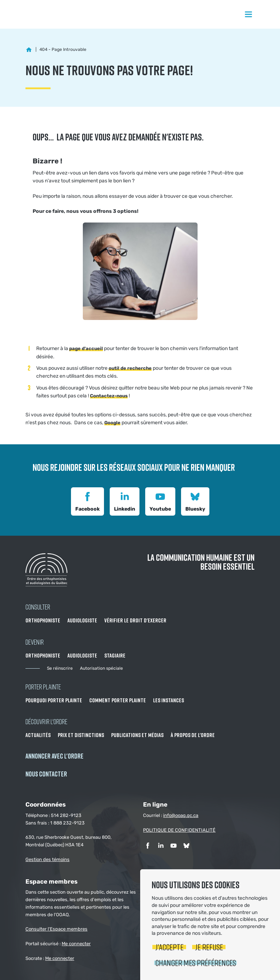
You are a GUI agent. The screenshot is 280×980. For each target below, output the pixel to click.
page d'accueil (86, 348)
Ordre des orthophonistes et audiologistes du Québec (47, 14)
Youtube (160, 501)
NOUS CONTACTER (46, 774)
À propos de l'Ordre (193, 735)
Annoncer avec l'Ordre (54, 756)
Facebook (87, 501)
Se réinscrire (60, 668)
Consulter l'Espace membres (56, 929)
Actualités (38, 735)
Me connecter (76, 944)
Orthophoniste (43, 620)
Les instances (169, 700)
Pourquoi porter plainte (54, 700)
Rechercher (267, 14)
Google (112, 423)
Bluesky (195, 501)
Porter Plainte (43, 687)
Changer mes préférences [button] (196, 963)
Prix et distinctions (81, 735)
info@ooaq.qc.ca (181, 815)
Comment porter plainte (118, 700)
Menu (248, 14)
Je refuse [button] (209, 947)
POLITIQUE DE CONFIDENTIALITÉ (179, 830)
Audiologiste (82, 620)
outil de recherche (130, 368)
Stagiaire (115, 655)
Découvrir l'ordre (46, 721)
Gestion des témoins (48, 859)
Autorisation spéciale (101, 668)
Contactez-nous (109, 396)
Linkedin (125, 501)
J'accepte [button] (169, 947)
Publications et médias (137, 735)
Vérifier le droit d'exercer (135, 620)
